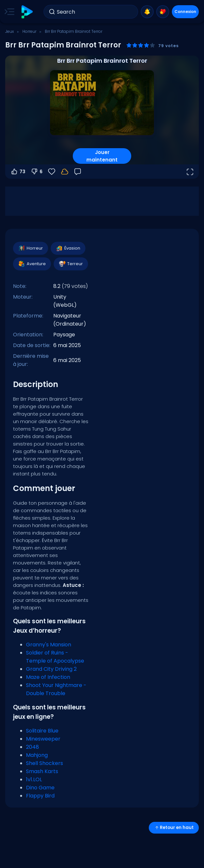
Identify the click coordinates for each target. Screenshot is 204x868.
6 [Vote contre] (37, 172)
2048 (32, 747)
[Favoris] (52, 172)
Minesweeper (43, 739)
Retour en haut (174, 828)
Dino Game (40, 788)
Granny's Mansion (49, 645)
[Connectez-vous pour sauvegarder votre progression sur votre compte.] (65, 172)
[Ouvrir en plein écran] (190, 172)
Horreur (29, 31)
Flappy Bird (40, 796)
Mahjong (37, 755)
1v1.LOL (34, 779)
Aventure (32, 264)
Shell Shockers (45, 763)
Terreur (70, 264)
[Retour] (78, 172)
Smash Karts (42, 771)
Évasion (68, 248)
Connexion (185, 12)
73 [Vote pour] (18, 172)
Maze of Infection (48, 677)
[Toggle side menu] (8, 12)
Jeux (10, 31)
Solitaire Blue (42, 731)
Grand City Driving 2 (51, 669)
